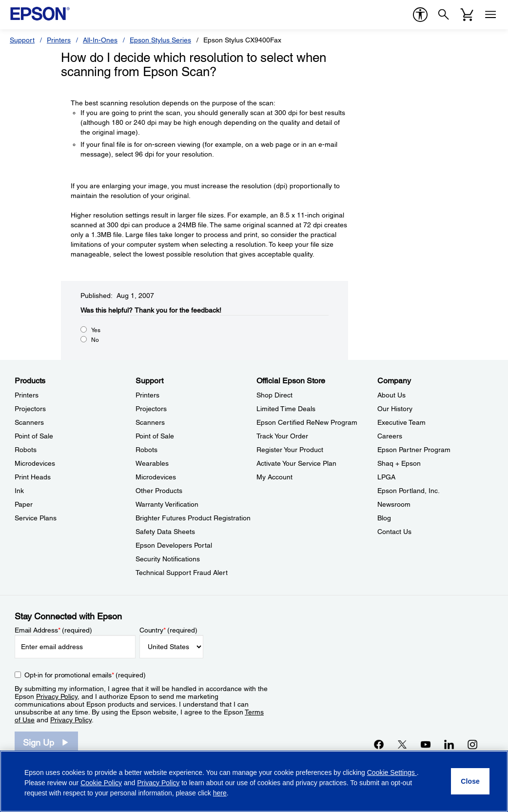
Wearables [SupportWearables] (152, 463)
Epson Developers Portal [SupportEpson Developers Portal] (174, 545)
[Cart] (467, 15)
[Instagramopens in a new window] (472, 744)
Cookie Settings (392, 772)
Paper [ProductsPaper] (24, 504)
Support (22, 40)
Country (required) (168, 630)
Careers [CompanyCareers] (390, 436)
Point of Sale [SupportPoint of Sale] (155, 436)
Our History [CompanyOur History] (395, 409)
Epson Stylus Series (160, 40)
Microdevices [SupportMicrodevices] (156, 477)
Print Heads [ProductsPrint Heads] (33, 477)
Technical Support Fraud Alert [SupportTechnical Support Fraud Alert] (182, 573)
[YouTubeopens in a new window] (426, 744)
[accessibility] (420, 15)
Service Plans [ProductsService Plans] (36, 518)
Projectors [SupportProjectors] (151, 409)
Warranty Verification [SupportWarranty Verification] (167, 504)
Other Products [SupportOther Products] (159, 491)
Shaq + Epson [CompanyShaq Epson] (399, 463)
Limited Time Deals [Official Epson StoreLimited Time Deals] (286, 409)
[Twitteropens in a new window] (402, 744)
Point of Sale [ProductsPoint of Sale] (34, 436)
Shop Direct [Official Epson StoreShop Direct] (274, 395)
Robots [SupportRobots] (147, 450)
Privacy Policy (57, 696)
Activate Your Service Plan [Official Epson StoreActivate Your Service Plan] (296, 463)
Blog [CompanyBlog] (384, 518)
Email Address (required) (53, 630)
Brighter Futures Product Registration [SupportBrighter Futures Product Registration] (193, 518)
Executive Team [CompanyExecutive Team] (401, 422)
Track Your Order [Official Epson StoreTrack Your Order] (282, 436)
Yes (96, 330)
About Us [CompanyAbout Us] (391, 395)
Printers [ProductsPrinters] (27, 395)
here (220, 793)
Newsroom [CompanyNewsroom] (394, 504)
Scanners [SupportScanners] (150, 422)
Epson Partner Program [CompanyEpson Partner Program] (414, 450)
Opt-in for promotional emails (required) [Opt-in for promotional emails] (85, 675)
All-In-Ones (100, 40)
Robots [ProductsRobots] (26, 450)
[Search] (444, 15)
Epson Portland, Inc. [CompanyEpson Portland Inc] (409, 491)
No (95, 340)
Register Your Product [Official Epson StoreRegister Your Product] (290, 450)
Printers (59, 40)
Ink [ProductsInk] (19, 491)
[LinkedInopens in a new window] (449, 744)
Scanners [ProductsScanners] (29, 422)
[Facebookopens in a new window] (379, 744)
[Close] (470, 781)
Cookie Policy (101, 783)
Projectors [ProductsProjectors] (30, 409)
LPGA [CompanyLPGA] (386, 477)
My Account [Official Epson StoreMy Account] (274, 477)
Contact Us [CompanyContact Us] (394, 532)
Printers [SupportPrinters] (147, 395)
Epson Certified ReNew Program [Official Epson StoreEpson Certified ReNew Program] (307, 422)
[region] (254, 781)
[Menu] (490, 15)
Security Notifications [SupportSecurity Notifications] (168, 559)
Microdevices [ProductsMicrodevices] (35, 463)
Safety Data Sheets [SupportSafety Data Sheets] (165, 532)
